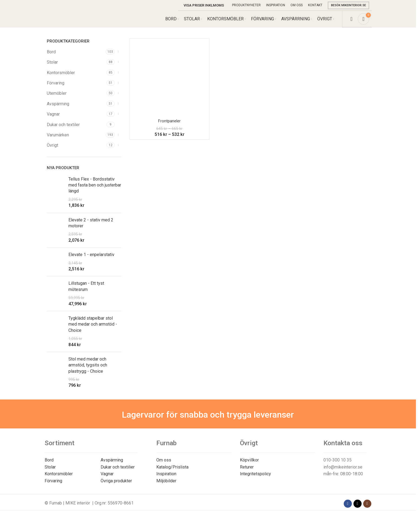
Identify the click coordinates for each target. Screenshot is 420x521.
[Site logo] (72, 21)
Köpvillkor (249, 465)
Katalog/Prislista (172, 472)
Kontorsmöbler (61, 78)
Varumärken (58, 140)
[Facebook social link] (348, 509)
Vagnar (53, 119)
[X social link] (358, 509)
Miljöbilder (166, 486)
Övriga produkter (116, 486)
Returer (247, 472)
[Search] (351, 22)
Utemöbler (57, 99)
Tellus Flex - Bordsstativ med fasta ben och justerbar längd (95, 190)
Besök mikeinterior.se (348, 5)
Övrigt (52, 151)
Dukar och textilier (118, 472)
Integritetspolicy (255, 479)
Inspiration (166, 479)
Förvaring (56, 88)
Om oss (164, 465)
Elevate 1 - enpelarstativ (91, 260)
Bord (51, 57)
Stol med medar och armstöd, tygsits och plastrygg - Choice (88, 370)
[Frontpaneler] (170, 84)
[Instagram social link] (367, 509)
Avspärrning (58, 109)
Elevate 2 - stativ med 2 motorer (91, 228)
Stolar (52, 67)
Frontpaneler (170, 126)
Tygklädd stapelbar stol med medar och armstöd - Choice (93, 329)
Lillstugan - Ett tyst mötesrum (86, 292)
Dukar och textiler (63, 130)
